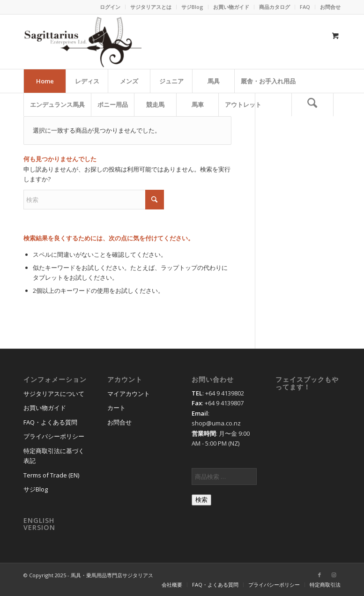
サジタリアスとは (151, 7)
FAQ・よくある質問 (50, 422)
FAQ (305, 7)
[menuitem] (110, 7)
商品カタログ (275, 7)
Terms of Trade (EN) (51, 475)
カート (116, 408)
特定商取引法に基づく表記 (54, 456)
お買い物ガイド (231, 7)
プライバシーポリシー (54, 436)
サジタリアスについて (54, 394)
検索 (201, 500)
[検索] (312, 104)
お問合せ (330, 7)
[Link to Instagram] (334, 575)
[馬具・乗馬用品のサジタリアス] (82, 42)
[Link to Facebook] (319, 575)
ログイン (110, 7)
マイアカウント (129, 394)
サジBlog (192, 7)
